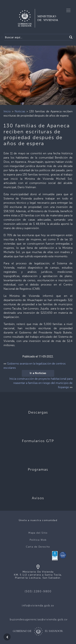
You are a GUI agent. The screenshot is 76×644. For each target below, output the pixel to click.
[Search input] (36, 37)
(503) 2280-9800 (38, 591)
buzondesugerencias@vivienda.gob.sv (39, 619)
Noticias (20, 111)
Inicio (7, 111)
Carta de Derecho (38, 547)
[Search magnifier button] (71, 37)
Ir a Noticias (38, 373)
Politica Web (38, 540)
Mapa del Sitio (38, 533)
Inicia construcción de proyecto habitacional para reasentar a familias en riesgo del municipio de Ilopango (41, 383)
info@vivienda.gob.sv (38, 605)
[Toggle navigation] (68, 10)
